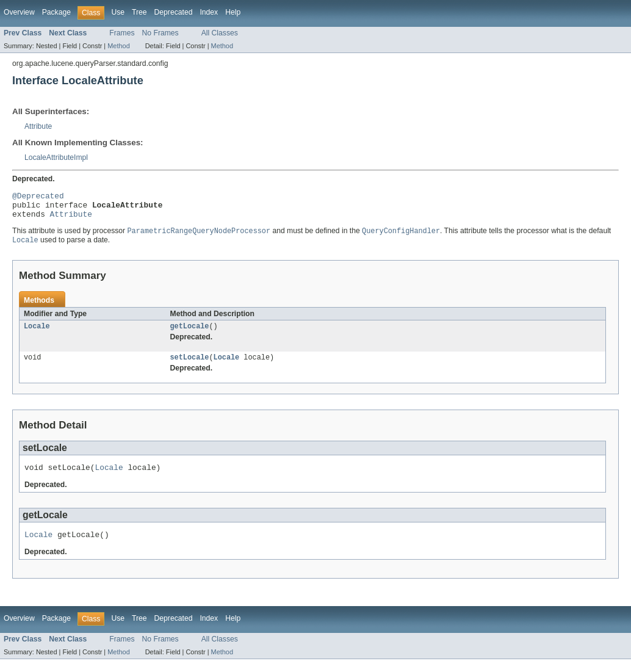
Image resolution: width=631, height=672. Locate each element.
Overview (19, 12)
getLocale (190, 334)
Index (209, 12)
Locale (37, 334)
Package (56, 12)
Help (233, 12)
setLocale (190, 366)
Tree (139, 12)
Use (118, 12)
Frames (122, 33)
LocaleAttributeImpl (56, 157)
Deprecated (174, 12)
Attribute (38, 126)
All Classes (220, 33)
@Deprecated (38, 197)
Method (118, 46)
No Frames (160, 33)
